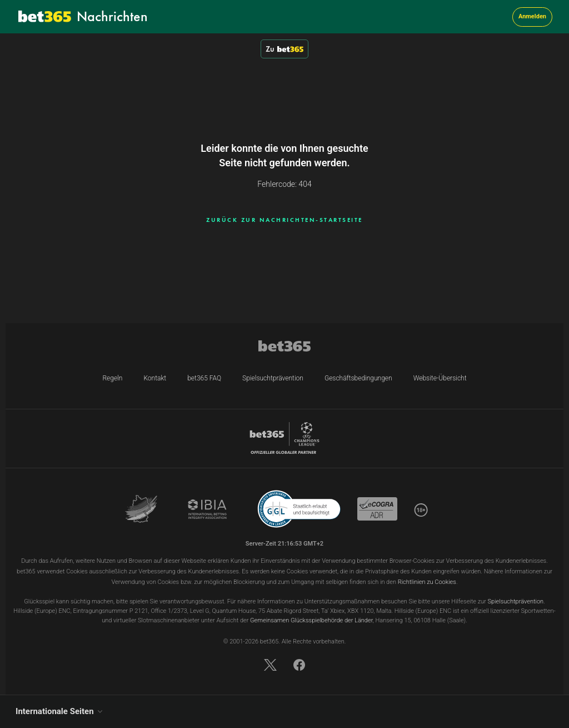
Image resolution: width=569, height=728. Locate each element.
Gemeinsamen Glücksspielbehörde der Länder (311, 620)
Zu (284, 49)
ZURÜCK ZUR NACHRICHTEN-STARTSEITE (284, 220)
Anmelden (532, 16)
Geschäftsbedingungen (358, 378)
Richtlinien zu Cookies (427, 582)
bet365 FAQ (204, 378)
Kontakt (155, 378)
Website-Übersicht (440, 378)
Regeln (112, 378)
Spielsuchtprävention (273, 378)
